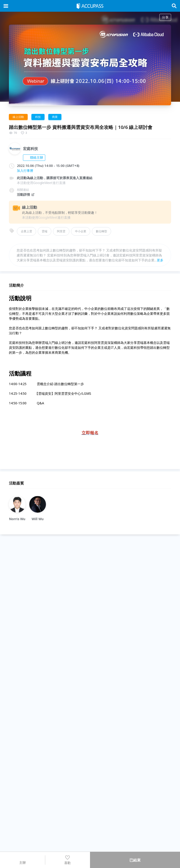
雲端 (45, 231)
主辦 (22, 860)
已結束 (135, 860)
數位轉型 (101, 231)
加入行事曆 (25, 171)
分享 (165, 17)
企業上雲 (26, 231)
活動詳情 (26, 194)
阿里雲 (61, 231)
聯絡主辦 (34, 157)
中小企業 (81, 231)
